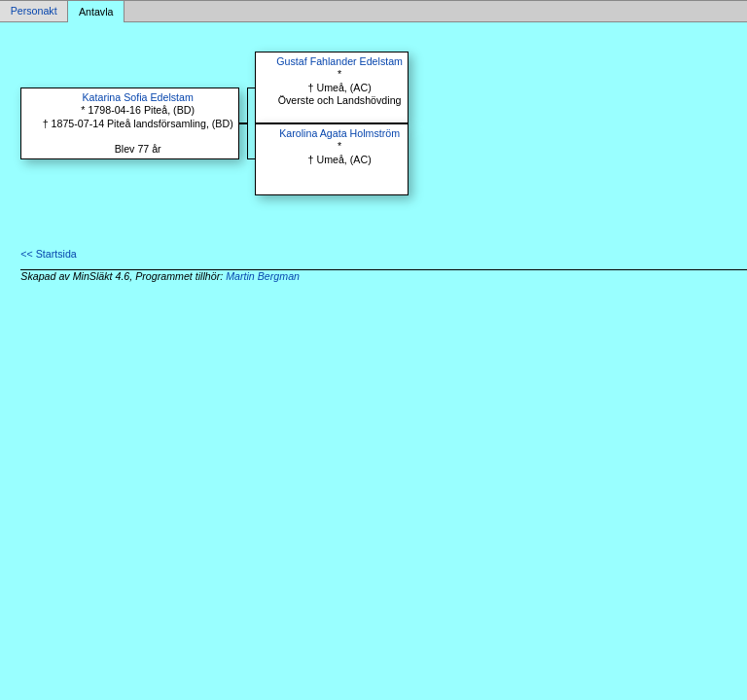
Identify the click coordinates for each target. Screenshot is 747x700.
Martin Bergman (263, 276)
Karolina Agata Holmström (339, 133)
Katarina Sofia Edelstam (138, 97)
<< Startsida (48, 254)
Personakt (34, 12)
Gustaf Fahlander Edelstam (339, 61)
